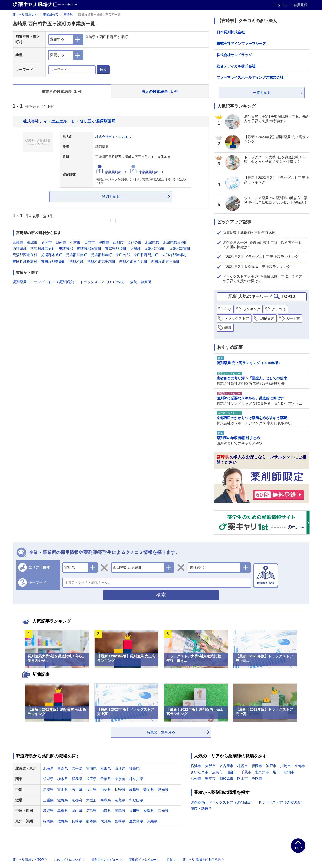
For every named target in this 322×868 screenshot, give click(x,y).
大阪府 (91, 800)
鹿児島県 (136, 821)
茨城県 (48, 779)
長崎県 (77, 821)
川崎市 (286, 766)
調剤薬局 (20, 282)
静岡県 (149, 790)
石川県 (77, 790)
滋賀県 (63, 800)
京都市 (300, 766)
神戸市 (271, 766)
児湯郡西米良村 (25, 255)
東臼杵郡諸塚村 (174, 255)
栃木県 (63, 779)
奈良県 (120, 800)
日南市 (61, 242)
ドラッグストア (237, 318)
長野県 (120, 790)
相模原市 (226, 778)
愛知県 (163, 790)
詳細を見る (111, 197)
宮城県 (91, 768)
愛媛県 (149, 811)
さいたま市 (199, 772)
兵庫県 (106, 800)
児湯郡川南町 (76, 255)
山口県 (106, 811)
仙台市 (232, 772)
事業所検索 (51, 15)
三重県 (48, 800)
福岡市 (257, 766)
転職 (228, 328)
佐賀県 (63, 821)
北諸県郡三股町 (175, 242)
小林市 (75, 242)
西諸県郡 (20, 249)
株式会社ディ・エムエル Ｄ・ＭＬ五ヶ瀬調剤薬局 (69, 121)
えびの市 (134, 242)
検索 (103, 70)
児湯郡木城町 (52, 255)
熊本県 (91, 821)
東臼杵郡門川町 (146, 255)
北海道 (48, 768)
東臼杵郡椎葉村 (25, 262)
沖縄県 (152, 821)
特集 (172, 860)
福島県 (134, 768)
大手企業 (293, 318)
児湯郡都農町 (101, 255)
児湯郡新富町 (180, 249)
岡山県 (77, 811)
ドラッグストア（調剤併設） (53, 282)
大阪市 (210, 766)
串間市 (104, 242)
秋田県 (106, 768)
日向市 (90, 242)
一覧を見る (262, 93)
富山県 (63, 790)
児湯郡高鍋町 (155, 249)
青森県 (63, 768)
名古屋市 (226, 766)
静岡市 (257, 778)
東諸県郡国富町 (89, 249)
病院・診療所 (141, 282)
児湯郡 (135, 249)
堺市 (276, 772)
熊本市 (210, 778)
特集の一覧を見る (161, 732)
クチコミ (279, 309)
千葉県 (106, 779)
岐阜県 (134, 790)
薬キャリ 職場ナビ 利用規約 (203, 860)
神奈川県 (136, 779)
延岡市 (47, 242)
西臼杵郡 (76, 262)
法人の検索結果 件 (160, 91)
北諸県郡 (152, 242)
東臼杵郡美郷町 (53, 262)
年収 (228, 309)
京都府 (77, 800)
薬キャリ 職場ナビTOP (30, 860)
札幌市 (243, 766)
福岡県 (48, 821)
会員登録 (300, 5)
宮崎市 (18, 242)
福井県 (91, 790)
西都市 (118, 242)
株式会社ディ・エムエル (113, 137)
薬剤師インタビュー (145, 860)
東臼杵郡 (123, 255)
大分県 (106, 821)
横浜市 (196, 766)
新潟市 (289, 772)
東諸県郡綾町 (116, 249)
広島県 (91, 811)
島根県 (63, 811)
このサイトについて (70, 860)
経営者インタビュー (107, 860)
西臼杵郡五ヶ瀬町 (165, 262)
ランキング (252, 309)
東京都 (120, 779)
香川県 (134, 811)
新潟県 (48, 790)
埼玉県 (91, 779)
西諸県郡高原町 (43, 249)
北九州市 (262, 772)
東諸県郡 (66, 249)
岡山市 (243, 778)
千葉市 (246, 772)
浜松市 (196, 778)
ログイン (282, 5)
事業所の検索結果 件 (62, 91)
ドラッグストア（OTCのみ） (103, 282)
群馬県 (77, 779)
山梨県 (106, 790)
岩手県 (77, 768)
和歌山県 (136, 800)
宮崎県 (68, 15)
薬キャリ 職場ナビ (25, 15)
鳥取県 (48, 811)
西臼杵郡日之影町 (133, 262)
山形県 (120, 768)
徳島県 (120, 811)
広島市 (217, 772)
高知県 (163, 811)
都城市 (32, 242)
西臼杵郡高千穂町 (101, 262)
